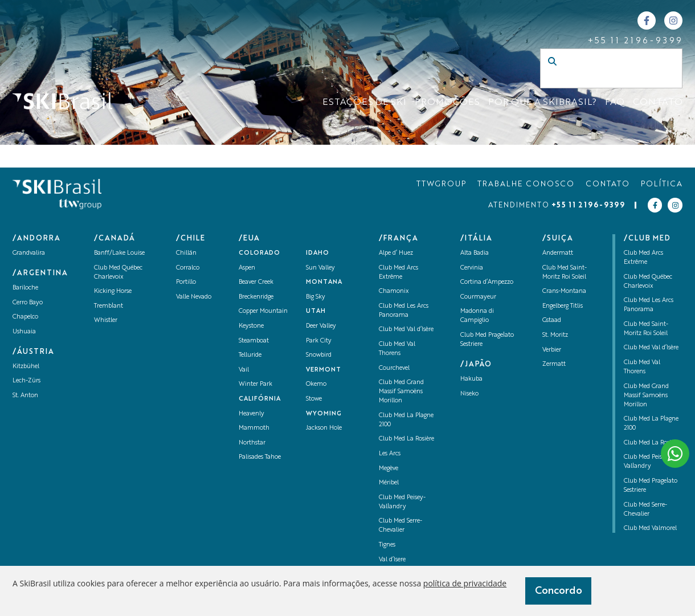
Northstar (252, 443)
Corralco (188, 268)
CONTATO (658, 103)
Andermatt (558, 253)
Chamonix (394, 291)
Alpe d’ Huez (396, 253)
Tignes (387, 545)
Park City (319, 341)
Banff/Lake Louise (119, 253)
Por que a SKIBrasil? (542, 103)
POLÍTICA (662, 184)
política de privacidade (465, 583)
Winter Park (255, 384)
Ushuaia (24, 332)
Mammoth (254, 428)
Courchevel (394, 368)
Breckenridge (256, 297)
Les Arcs (390, 454)
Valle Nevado (194, 297)
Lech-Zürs (26, 381)
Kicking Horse (113, 291)
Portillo (186, 282)
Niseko (469, 394)
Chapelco (25, 317)
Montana (324, 282)
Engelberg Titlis (563, 306)
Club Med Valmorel (650, 529)
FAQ (615, 103)
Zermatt (554, 364)
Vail (244, 370)
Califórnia (260, 399)
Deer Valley (321, 326)
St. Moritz (555, 335)
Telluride (250, 355)
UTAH (316, 311)
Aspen (247, 268)
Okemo (316, 384)
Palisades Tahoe (260, 457)
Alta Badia (475, 253)
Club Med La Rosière (406, 439)
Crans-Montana (564, 291)
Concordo (559, 591)
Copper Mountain (263, 311)
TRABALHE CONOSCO (526, 184)
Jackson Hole (324, 428)
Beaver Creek (256, 282)
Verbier (552, 350)
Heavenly (252, 414)
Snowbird (319, 355)
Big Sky (316, 297)
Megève (389, 469)
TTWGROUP (441, 184)
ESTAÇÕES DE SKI (364, 103)
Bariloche (25, 288)
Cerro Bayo (28, 303)
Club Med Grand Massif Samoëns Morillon (401, 392)
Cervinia (472, 268)
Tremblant (109, 306)
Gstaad (552, 321)
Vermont (324, 370)
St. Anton (25, 396)
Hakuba (471, 379)
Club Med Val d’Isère (406, 330)
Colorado (259, 253)
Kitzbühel (26, 367)
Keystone (251, 326)
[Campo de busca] (599, 80)
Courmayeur (478, 297)
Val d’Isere (392, 560)
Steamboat (254, 341)
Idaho (318, 253)
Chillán (186, 253)
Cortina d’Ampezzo (487, 282)
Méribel (389, 483)
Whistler (106, 321)
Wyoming (324, 414)
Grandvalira (29, 253)
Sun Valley (320, 268)
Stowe (314, 399)
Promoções (447, 103)
